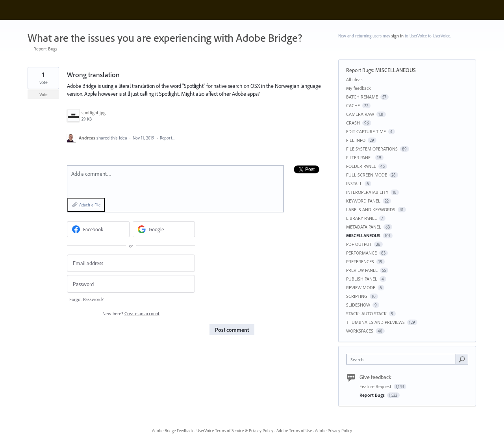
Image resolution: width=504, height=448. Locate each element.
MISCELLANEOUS (396, 70)
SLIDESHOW (358, 305)
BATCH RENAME (362, 97)
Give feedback (375, 377)
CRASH (353, 123)
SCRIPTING (357, 296)
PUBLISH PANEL (362, 279)
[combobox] (403, 359)
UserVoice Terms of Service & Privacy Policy (235, 431)
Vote (44, 95)
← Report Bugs (43, 49)
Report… (168, 138)
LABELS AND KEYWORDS (371, 209)
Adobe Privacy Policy (334, 431)
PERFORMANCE (361, 253)
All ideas (354, 79)
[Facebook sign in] (98, 229)
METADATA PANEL (364, 227)
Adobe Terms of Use (294, 431)
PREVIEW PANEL (362, 270)
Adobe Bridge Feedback (173, 431)
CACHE (353, 105)
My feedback (359, 88)
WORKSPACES (360, 331)
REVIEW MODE (361, 287)
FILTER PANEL (359, 157)
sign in (397, 36)
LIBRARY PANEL (361, 218)
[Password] (131, 284)
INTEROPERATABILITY (367, 192)
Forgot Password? (86, 299)
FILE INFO (356, 140)
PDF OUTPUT (359, 244)
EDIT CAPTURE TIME (366, 131)
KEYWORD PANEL (363, 201)
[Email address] (131, 263)
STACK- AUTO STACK (366, 313)
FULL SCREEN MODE (367, 175)
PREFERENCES (360, 261)
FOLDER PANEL (361, 166)
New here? (131, 313)
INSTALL (354, 183)
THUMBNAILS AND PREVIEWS (375, 322)
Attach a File (90, 205)
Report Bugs (359, 70)
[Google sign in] (164, 229)
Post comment (232, 330)
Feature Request (376, 386)
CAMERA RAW (360, 114)
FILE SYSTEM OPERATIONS (372, 149)
